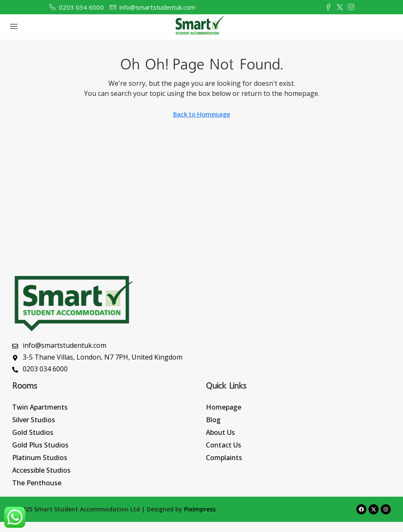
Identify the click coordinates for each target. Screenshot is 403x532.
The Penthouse (37, 483)
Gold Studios (33, 432)
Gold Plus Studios (40, 445)
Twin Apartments (40, 407)
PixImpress (200, 509)
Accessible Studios (41, 470)
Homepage (224, 407)
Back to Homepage (202, 114)
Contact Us (224, 445)
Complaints (224, 458)
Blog (213, 420)
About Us (220, 432)
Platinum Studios (40, 458)
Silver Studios (34, 420)
